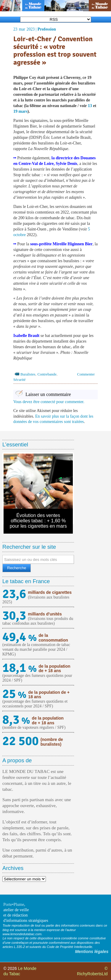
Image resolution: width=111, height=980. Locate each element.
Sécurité (19, 380)
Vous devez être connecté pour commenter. (49, 402)
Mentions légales (92, 952)
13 (90, 106)
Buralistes (28, 374)
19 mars (20, 111)
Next (64, 489)
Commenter (86, 374)
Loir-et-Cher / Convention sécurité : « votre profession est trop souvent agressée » (55, 51)
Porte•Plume (14, 905)
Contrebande (47, 374)
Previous (12, 489)
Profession (47, 29)
